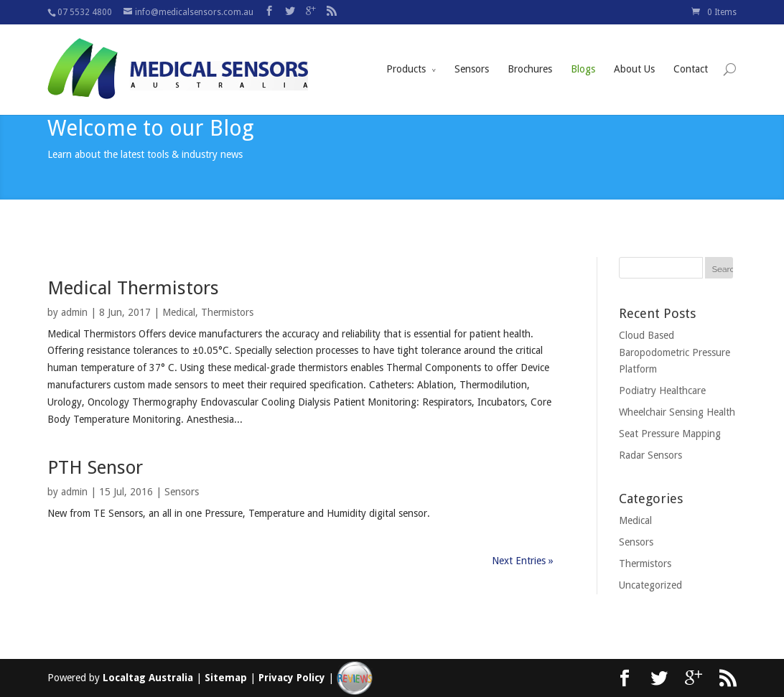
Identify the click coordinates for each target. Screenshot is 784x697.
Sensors (472, 52)
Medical (179, 312)
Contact (691, 52)
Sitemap (226, 678)
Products (406, 52)
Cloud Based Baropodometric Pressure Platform (675, 352)
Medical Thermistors (133, 288)
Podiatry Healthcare (662, 390)
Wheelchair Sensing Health (677, 412)
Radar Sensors (650, 455)
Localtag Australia (148, 678)
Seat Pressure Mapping (670, 434)
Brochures (530, 52)
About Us (634, 52)
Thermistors (227, 312)
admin (74, 312)
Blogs (583, 52)
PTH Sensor (95, 467)
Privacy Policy (292, 678)
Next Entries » (523, 561)
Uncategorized (650, 585)
